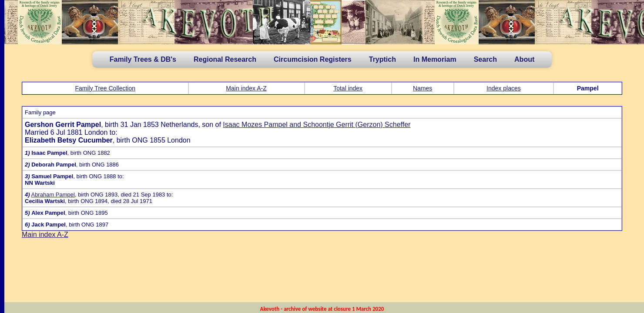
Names (423, 88)
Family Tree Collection (106, 88)
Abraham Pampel (53, 195)
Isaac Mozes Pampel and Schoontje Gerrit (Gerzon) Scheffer (317, 125)
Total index (348, 88)
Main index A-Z (246, 88)
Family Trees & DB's (143, 59)
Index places (504, 88)
